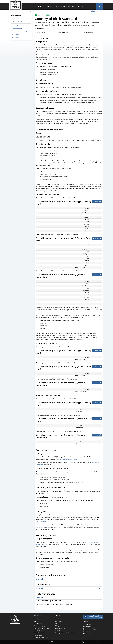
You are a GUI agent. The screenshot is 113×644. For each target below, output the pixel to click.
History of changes (17, 37)
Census (48, 6)
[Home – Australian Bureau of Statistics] (15, 619)
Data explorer (38, 630)
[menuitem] (39, 6)
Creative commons (20, 642)
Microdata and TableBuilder (42, 628)
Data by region (39, 624)
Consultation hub (60, 628)
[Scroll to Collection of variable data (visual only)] (65, 130)
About (80, 6)
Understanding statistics (41, 637)
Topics (36, 621)
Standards (23, 11)
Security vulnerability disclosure (65, 633)
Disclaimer (52, 642)
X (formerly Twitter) (91, 629)
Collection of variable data (19, 22)
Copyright (37, 642)
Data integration (39, 633)
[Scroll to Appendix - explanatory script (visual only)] (68, 575)
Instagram (88, 627)
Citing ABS (58, 626)
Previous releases (88, 32)
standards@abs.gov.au (43, 521)
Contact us (58, 630)
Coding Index (40, 527)
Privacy (66, 642)
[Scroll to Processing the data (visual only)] (58, 450)
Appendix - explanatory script (20, 31)
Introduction (15, 19)
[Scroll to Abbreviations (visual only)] (52, 585)
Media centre (59, 624)
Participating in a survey (65, 6)
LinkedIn (88, 631)
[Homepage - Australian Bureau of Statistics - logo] (15, 5)
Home (12, 11)
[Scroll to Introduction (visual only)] (51, 38)
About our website (61, 619)
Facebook (88, 624)
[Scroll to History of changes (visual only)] (57, 594)
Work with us (59, 621)
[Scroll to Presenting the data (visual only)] (58, 536)
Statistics (39, 6)
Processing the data (17, 25)
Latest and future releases (42, 619)
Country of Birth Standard (33, 11)
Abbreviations (16, 34)
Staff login (96, 642)
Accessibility (80, 642)
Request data (38, 635)
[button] (100, 6)
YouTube (88, 634)
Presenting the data (17, 28)
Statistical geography (40, 626)
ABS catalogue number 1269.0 (68, 459)
